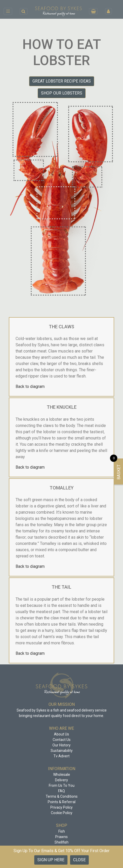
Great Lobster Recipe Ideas (62, 81)
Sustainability (62, 751)
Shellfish (61, 842)
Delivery (61, 780)
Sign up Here (51, 860)
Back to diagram (30, 386)
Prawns (61, 837)
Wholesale (62, 775)
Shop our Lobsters (62, 93)
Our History (61, 745)
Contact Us (62, 740)
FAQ (61, 791)
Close (79, 860)
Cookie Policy (62, 813)
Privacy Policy (61, 807)
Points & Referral (62, 802)
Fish (62, 831)
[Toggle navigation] (8, 11)
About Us (61, 734)
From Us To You (62, 785)
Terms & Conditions (62, 796)
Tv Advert (61, 756)
